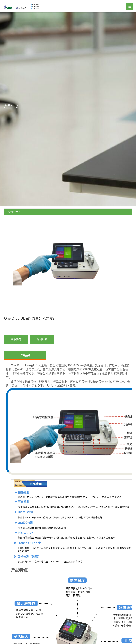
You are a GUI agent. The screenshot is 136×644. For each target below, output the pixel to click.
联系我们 (16, 339)
